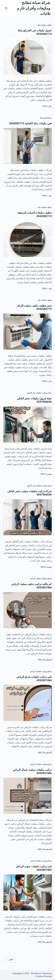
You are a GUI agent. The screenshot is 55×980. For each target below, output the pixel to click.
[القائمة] (6, 8)
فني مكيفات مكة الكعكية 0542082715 (30, 123)
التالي (10, 960)
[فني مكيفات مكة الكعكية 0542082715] (28, 146)
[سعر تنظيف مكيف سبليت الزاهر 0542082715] (28, 332)
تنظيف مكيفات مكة (45, 25)
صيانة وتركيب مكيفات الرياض (41, 671)
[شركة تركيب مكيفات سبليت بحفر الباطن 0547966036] (28, 517)
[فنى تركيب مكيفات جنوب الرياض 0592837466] (28, 892)
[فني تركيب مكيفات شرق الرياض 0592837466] (28, 703)
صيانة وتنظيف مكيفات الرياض (41, 579)
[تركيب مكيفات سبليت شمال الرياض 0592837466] (28, 796)
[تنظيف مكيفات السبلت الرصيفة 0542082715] (28, 239)
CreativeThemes (44, 976)
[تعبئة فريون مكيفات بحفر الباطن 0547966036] (28, 425)
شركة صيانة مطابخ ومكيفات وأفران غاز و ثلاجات (34, 8)
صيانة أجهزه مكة (46, 118)
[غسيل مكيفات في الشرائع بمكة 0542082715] (28, 57)
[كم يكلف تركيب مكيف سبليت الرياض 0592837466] (28, 610)
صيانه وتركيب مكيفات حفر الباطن (39, 393)
